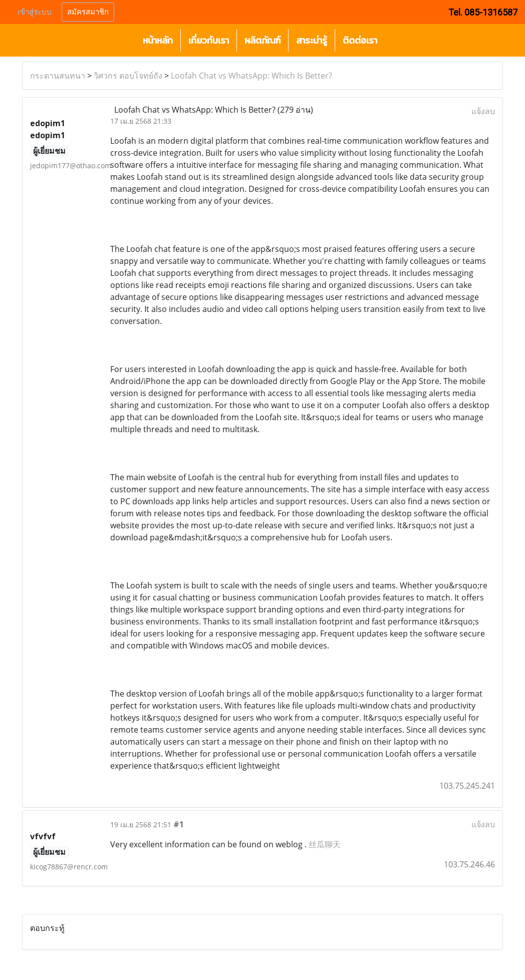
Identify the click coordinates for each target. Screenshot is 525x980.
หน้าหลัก (158, 40)
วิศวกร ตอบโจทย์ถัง (128, 76)
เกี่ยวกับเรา (209, 40)
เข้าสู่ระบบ (35, 12)
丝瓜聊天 (325, 844)
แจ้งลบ (483, 111)
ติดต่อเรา (360, 40)
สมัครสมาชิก (88, 12)
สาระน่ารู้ (312, 40)
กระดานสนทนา (58, 76)
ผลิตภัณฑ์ (262, 40)
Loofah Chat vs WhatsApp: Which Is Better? (251, 76)
